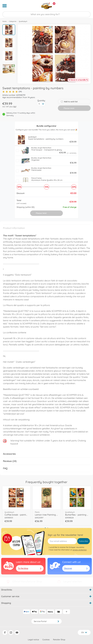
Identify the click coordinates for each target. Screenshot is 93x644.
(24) (12, 92)
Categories (13, 21)
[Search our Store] (46, 14)
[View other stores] (54, 4)
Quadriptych (23, 21)
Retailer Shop (59, 640)
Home (4, 21)
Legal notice (33, 640)
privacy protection (80, 550)
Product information (14, 228)
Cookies (46, 640)
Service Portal (46, 621)
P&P (15, 107)
